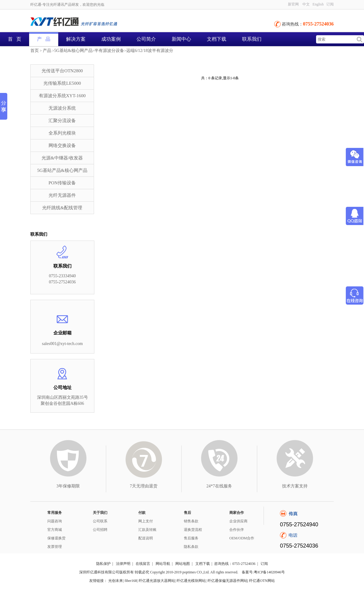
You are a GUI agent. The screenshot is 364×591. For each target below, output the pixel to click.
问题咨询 (55, 521)
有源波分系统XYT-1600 (62, 96)
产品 (47, 51)
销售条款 (191, 521)
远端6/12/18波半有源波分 (150, 51)
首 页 (15, 39)
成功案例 (111, 39)
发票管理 (55, 547)
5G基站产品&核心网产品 (62, 170)
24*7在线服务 (219, 486)
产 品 (44, 39)
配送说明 (146, 538)
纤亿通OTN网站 (262, 581)
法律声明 (123, 564)
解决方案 (76, 39)
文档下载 (217, 39)
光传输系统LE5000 (62, 83)
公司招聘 (100, 530)
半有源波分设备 (109, 51)
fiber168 (131, 581)
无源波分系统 (62, 108)
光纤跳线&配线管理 (62, 208)
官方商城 (55, 530)
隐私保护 (103, 564)
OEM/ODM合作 (242, 538)
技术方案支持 (295, 486)
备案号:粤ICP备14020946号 (263, 572)
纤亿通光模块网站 (191, 581)
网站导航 (163, 564)
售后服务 (191, 538)
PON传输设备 (62, 183)
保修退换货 (56, 538)
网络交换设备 (62, 145)
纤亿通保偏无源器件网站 (227, 581)
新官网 (293, 4)
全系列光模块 (62, 133)
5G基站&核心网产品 (73, 51)
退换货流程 (193, 530)
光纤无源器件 (62, 195)
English (318, 4)
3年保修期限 (68, 486)
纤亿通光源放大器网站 (157, 581)
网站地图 (183, 564)
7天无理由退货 (144, 486)
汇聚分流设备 (62, 121)
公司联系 (100, 521)
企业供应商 (238, 521)
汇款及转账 (147, 530)
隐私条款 (191, 547)
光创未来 (116, 581)
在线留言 (143, 564)
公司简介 (146, 39)
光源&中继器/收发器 (62, 158)
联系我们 (252, 39)
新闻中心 (181, 39)
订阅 (330, 4)
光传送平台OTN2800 (62, 71)
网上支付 (146, 521)
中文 (306, 4)
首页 (35, 51)
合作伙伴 (237, 530)
